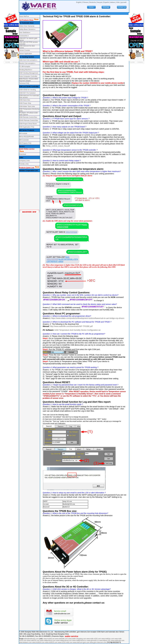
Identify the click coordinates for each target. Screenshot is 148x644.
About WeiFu (24, 16)
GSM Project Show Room (28, 124)
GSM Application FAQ (27, 127)
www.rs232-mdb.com (65, 642)
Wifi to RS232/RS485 (26, 137)
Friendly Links (24, 164)
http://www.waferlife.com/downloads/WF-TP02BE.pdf (71, 326)
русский (124, 2)
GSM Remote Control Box (28, 117)
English (79, 2)
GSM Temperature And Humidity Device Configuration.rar (78, 330)
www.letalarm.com (26, 642)
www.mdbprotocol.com (48, 640)
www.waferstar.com (118, 640)
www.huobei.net (49, 639)
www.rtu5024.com (38, 642)
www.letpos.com (105, 640)
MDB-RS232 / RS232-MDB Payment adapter (28, 80)
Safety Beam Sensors (27, 29)
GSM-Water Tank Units (27, 106)
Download (23, 154)
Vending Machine (25, 70)
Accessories (23, 36)
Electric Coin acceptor (27, 63)
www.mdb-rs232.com (94, 639)
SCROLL (16, 62)
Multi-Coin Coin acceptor (28, 60)
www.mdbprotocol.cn (80, 640)
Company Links (24, 161)
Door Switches (24, 33)
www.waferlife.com (61, 639)
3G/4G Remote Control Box (29, 120)
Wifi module (23, 133)
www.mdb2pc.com (108, 639)
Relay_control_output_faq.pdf (58, 146)
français (100, 2)
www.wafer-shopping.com (77, 639)
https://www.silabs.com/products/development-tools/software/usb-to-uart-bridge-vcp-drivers (88, 318)
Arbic (118, 2)
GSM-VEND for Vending (27, 90)
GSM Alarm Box (25, 100)
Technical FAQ (24, 83)
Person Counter (25, 50)
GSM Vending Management (29, 73)
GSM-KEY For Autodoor (27, 93)
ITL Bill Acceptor (25, 67)
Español (106, 2)
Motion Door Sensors (26, 26)
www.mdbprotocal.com (64, 640)
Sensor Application (26, 54)
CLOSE (8, 62)
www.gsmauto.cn (93, 640)
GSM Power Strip (25, 103)
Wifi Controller (24, 140)
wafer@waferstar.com (31, 639)
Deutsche (92, 2)
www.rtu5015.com (51, 642)
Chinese (85, 2)
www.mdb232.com (33, 640)
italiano (113, 2)
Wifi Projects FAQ (25, 143)
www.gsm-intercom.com (98, 642)
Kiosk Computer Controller (28, 76)
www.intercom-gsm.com (81, 642)
